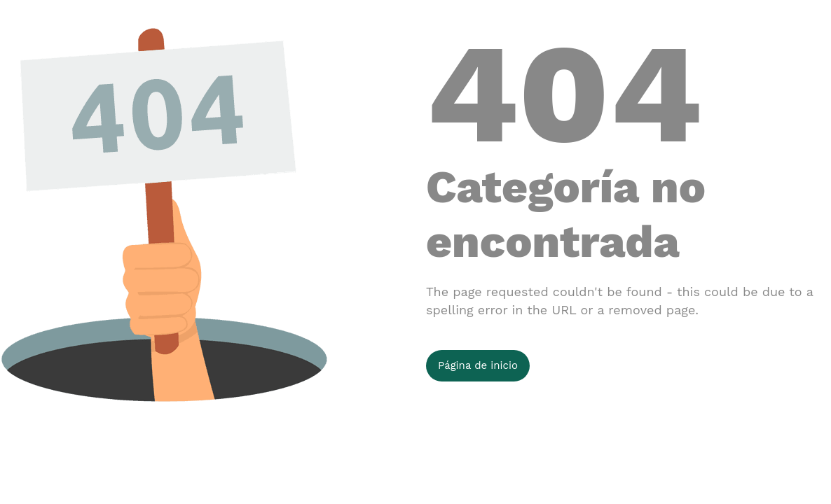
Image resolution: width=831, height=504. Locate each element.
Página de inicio (478, 365)
